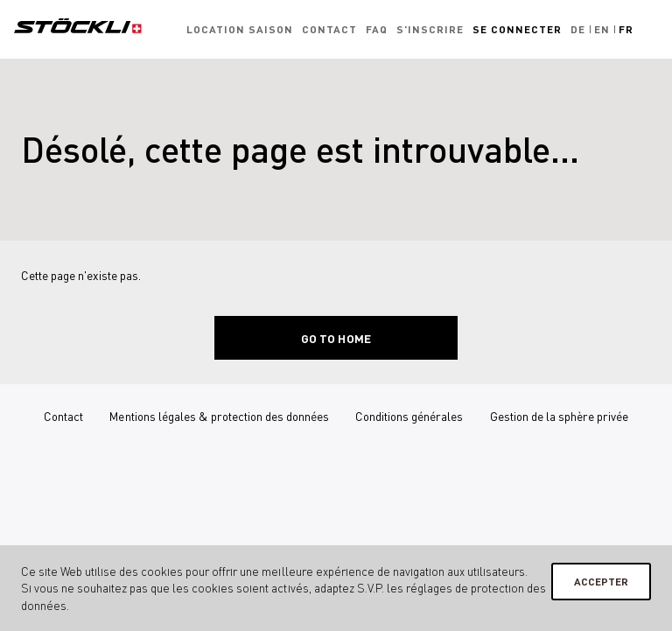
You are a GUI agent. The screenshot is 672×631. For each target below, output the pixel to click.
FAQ (377, 29)
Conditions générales (409, 416)
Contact (329, 29)
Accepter (601, 582)
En (602, 29)
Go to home (336, 338)
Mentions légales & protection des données (219, 416)
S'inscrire (430, 29)
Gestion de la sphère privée (559, 416)
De (578, 29)
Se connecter (517, 29)
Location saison (240, 29)
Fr (626, 29)
